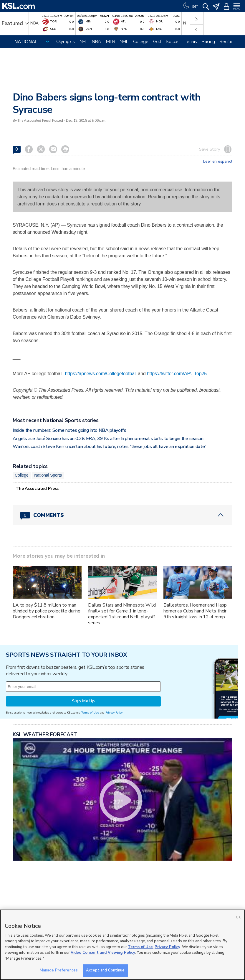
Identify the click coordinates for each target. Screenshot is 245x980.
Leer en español (218, 162)
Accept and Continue (105, 970)
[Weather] (190, 6)
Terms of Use (90, 713)
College (141, 42)
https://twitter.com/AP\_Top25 (177, 374)
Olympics (66, 42)
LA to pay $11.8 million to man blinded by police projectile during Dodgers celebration (47, 611)
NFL (83, 42)
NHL (124, 42)
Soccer (173, 42)
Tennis (191, 42)
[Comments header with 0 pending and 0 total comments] (122, 515)
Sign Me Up (83, 701)
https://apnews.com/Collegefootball (101, 374)
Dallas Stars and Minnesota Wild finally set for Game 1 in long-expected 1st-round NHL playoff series (122, 614)
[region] (122, 945)
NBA (97, 42)
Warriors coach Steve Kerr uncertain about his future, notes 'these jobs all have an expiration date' (109, 447)
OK (238, 917)
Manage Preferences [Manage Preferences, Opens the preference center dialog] (59, 970)
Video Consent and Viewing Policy (103, 953)
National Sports (48, 475)
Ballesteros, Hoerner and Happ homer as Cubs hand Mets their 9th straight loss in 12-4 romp (195, 611)
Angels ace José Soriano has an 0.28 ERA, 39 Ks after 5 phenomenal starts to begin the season (108, 439)
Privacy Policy (114, 713)
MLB (110, 42)
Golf (157, 42)
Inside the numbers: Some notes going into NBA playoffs (69, 430)
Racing (208, 42)
